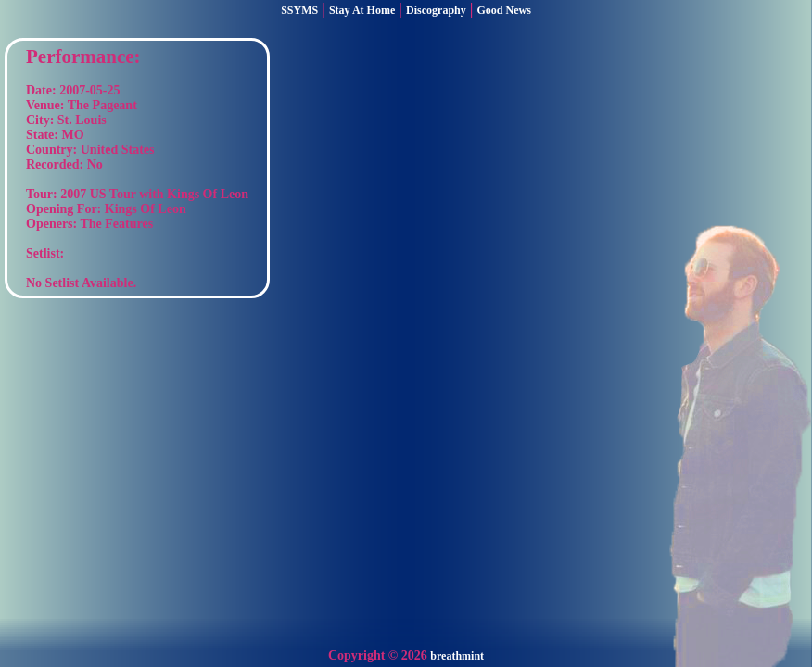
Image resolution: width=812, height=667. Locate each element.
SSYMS (299, 10)
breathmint (457, 656)
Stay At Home (362, 10)
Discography (436, 10)
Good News (504, 10)
